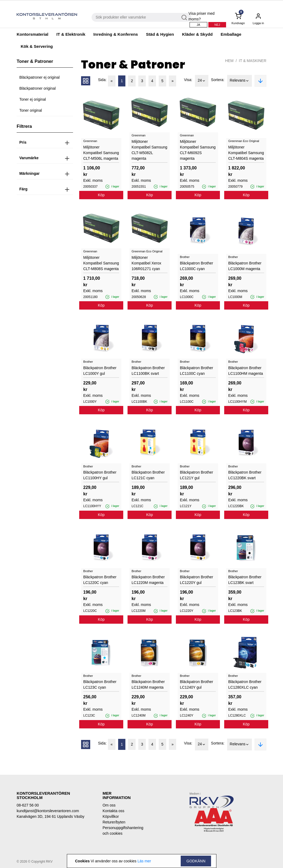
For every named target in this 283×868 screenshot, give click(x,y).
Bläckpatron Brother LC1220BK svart (245, 475)
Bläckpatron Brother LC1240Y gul (197, 684)
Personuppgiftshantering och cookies (120, 831)
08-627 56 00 (28, 805)
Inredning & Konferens (116, 34)
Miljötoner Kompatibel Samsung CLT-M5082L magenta (149, 150)
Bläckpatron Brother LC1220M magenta (148, 580)
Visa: (188, 80)
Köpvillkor (111, 816)
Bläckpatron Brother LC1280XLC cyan (245, 684)
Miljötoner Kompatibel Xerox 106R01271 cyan (146, 263)
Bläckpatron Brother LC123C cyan (100, 684)
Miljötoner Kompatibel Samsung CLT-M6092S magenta (198, 150)
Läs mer (144, 861)
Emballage (231, 34)
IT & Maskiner (253, 61)
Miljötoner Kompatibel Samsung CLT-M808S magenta (101, 263)
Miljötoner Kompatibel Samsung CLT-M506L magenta (101, 153)
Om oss (109, 805)
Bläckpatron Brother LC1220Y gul (197, 580)
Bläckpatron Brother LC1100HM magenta (246, 371)
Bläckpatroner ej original (39, 77)
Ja (199, 25)
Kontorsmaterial (32, 34)
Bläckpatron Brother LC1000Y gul (100, 371)
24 (202, 81)
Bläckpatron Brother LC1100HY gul (100, 475)
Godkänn (196, 861)
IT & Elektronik (71, 34)
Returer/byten (114, 822)
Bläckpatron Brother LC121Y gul (197, 475)
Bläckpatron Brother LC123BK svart (245, 580)
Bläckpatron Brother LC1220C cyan (100, 580)
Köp (101, 195)
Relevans (240, 81)
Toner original (31, 110)
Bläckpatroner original (37, 88)
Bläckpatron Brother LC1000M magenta (245, 266)
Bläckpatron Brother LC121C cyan (148, 475)
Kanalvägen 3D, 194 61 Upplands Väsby (50, 816)
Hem (229, 61)
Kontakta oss (113, 811)
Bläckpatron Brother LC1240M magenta (148, 684)
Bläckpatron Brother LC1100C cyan (197, 371)
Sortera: (218, 80)
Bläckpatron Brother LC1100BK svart (148, 371)
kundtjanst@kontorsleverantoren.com (48, 811)
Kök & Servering (37, 46)
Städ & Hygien (160, 34)
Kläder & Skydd (197, 34)
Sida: (102, 80)
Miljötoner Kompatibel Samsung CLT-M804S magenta (246, 153)
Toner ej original (33, 99)
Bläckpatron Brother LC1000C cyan (197, 266)
